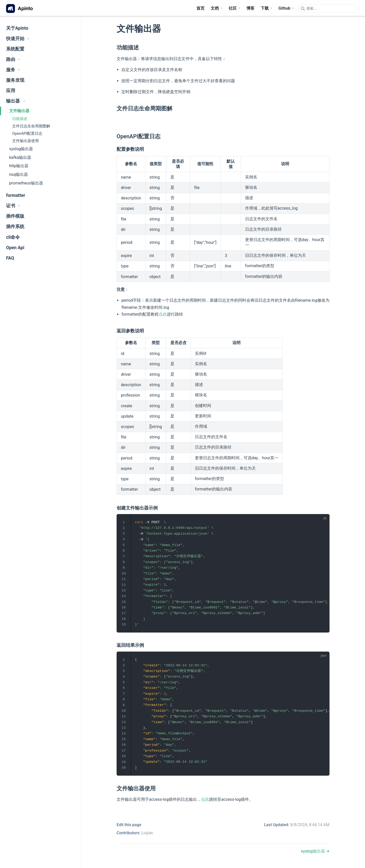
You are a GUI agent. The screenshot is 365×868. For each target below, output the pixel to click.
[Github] (286, 8)
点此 (163, 314)
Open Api (15, 248)
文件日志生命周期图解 (31, 126)
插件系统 (15, 227)
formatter (16, 195)
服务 (13, 70)
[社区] (234, 8)
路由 (13, 59)
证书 (13, 206)
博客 (250, 8)
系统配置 (15, 49)
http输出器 (19, 166)
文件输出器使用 (25, 141)
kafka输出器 (20, 157)
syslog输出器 (21, 149)
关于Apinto (17, 28)
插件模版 (15, 216)
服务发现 (15, 80)
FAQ (10, 258)
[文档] (216, 8)
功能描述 (20, 119)
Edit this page (129, 825)
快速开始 (18, 39)
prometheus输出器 (26, 183)
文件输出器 (19, 111)
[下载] (266, 8)
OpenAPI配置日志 (27, 133)
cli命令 (13, 237)
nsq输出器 (19, 174)
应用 (11, 91)
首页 (200, 8)
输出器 (16, 101)
